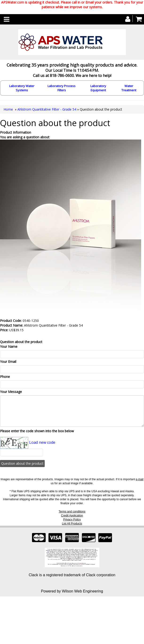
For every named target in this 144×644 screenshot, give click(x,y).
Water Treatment (129, 88)
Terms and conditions (72, 512)
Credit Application (72, 516)
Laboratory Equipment (98, 88)
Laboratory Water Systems (22, 88)
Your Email (8, 362)
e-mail (140, 479)
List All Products (72, 524)
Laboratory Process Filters (62, 88)
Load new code (42, 442)
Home (8, 109)
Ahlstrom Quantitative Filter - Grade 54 (47, 109)
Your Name (9, 346)
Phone (5, 377)
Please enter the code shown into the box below (37, 431)
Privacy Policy (72, 520)
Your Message (11, 392)
